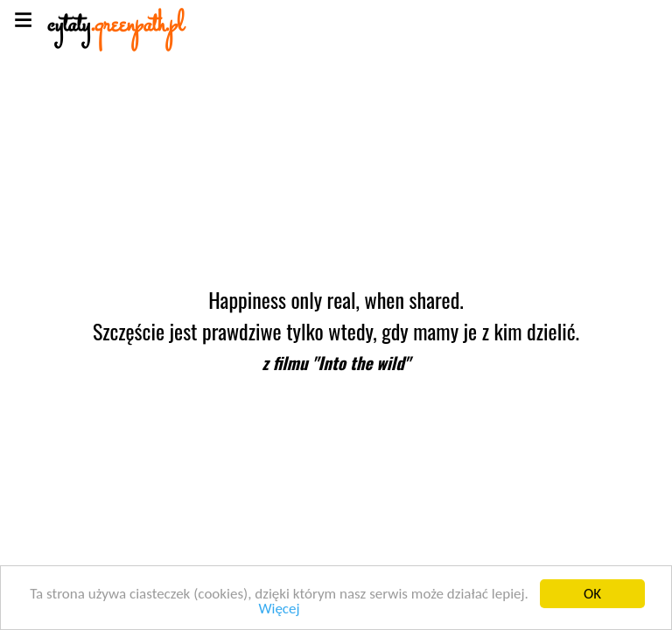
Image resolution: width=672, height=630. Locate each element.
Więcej (279, 609)
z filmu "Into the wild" (336, 363)
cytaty (115, 26)
